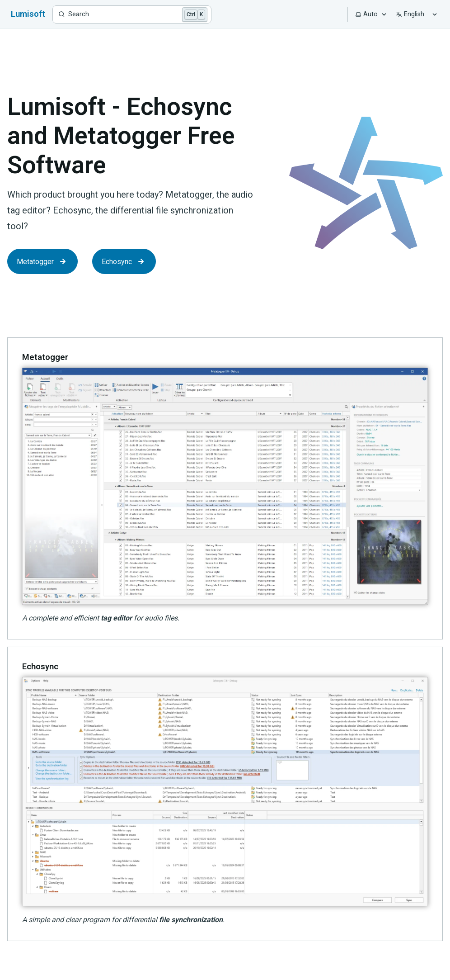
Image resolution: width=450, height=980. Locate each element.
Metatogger (42, 261)
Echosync (124, 261)
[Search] (132, 14)
